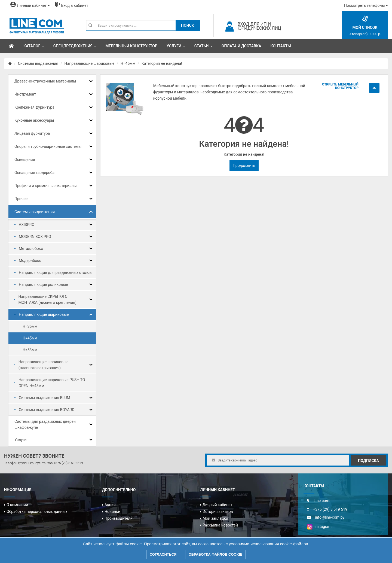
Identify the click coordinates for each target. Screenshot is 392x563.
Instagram (319, 527)
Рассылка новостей (220, 525)
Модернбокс (30, 261)
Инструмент (25, 94)
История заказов (218, 512)
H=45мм (128, 63)
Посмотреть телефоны (366, 5)
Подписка (368, 461)
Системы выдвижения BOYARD (47, 410)
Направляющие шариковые (90, 63)
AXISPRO (27, 225)
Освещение (25, 160)
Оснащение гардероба (34, 173)
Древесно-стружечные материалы (45, 81)
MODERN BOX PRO (35, 237)
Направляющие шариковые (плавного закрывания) (44, 365)
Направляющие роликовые (43, 284)
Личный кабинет (217, 505)
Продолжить (244, 166)
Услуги (20, 440)
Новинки (112, 512)
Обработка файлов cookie (216, 554)
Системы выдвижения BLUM (45, 398)
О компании (17, 505)
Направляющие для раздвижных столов (55, 273)
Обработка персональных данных (37, 512)
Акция (110, 505)
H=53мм (30, 350)
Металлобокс (31, 249)
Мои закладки (215, 518)
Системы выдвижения (38, 63)
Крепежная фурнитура (34, 107)
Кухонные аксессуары (34, 120)
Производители (119, 518)
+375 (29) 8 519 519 (68, 463)
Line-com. (322, 501)
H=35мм (30, 326)
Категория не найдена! (162, 63)
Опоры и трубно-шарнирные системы (48, 146)
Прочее (21, 199)
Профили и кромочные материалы (46, 186)
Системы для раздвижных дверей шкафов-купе (45, 424)
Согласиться (163, 554)
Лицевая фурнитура (32, 133)
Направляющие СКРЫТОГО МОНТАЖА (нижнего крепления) (47, 299)
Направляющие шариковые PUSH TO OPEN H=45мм (52, 383)
